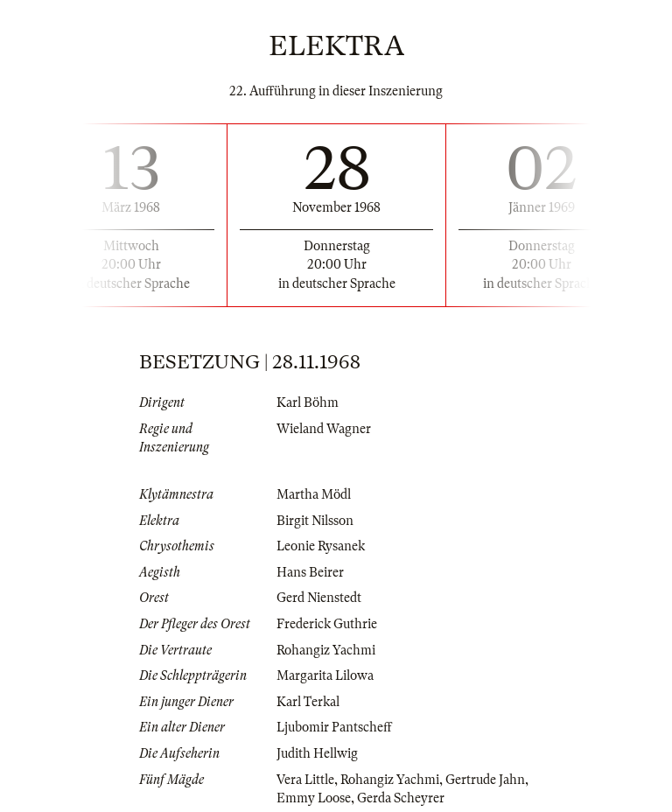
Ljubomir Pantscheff (334, 727)
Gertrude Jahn (485, 780)
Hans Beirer (310, 572)
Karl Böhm (308, 402)
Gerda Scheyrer (401, 798)
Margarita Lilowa (325, 675)
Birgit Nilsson (315, 521)
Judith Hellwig (317, 753)
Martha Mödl (314, 494)
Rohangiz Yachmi (326, 650)
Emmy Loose (314, 798)
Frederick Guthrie (327, 624)
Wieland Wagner (324, 429)
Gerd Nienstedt (319, 598)
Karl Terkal (308, 702)
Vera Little (305, 780)
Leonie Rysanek (321, 546)
